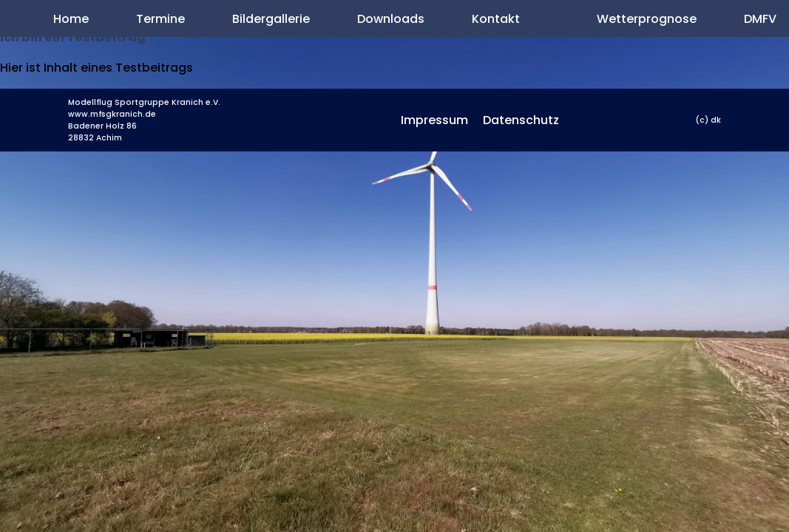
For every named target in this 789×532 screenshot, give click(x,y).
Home (71, 19)
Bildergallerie (271, 19)
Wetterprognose (647, 19)
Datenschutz (521, 120)
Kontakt (496, 19)
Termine (160, 19)
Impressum (434, 120)
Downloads (391, 19)
